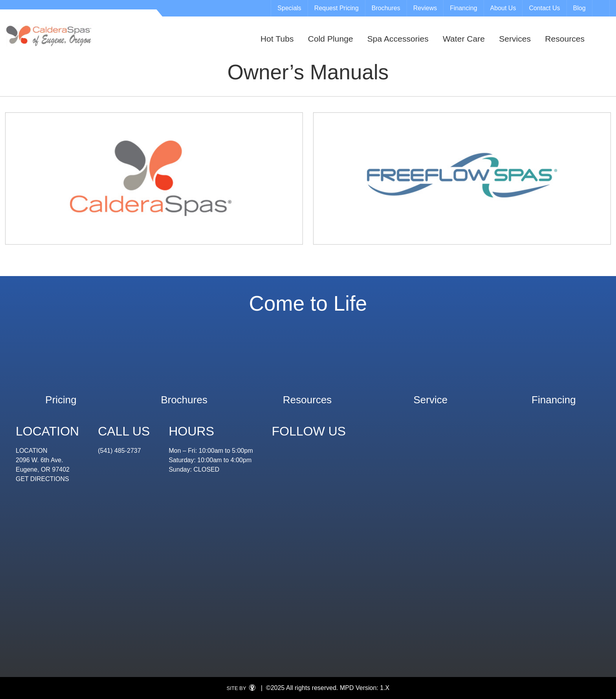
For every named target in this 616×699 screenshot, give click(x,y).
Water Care (464, 39)
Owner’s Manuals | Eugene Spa (49, 36)
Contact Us (544, 8)
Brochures (386, 8)
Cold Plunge (331, 39)
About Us (503, 8)
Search (602, 8)
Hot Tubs (277, 39)
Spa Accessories (398, 39)
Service (430, 396)
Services (515, 39)
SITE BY (243, 688)
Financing (463, 8)
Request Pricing (336, 8)
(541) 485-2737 (119, 451)
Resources (565, 39)
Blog (579, 8)
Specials (289, 8)
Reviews (425, 8)
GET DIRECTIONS (42, 479)
